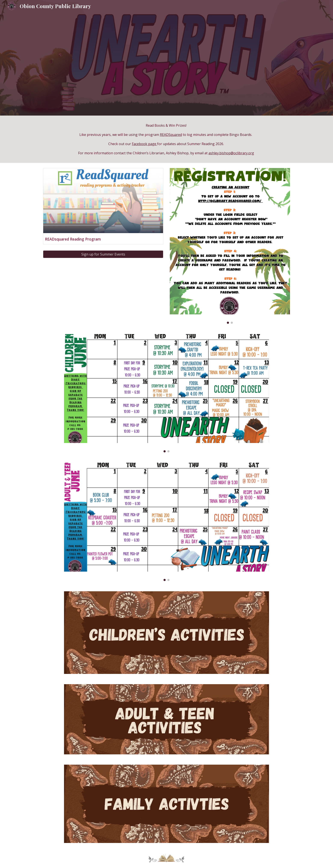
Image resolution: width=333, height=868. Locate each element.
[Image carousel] (230, 246)
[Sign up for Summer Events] (103, 254)
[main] (166, 139)
